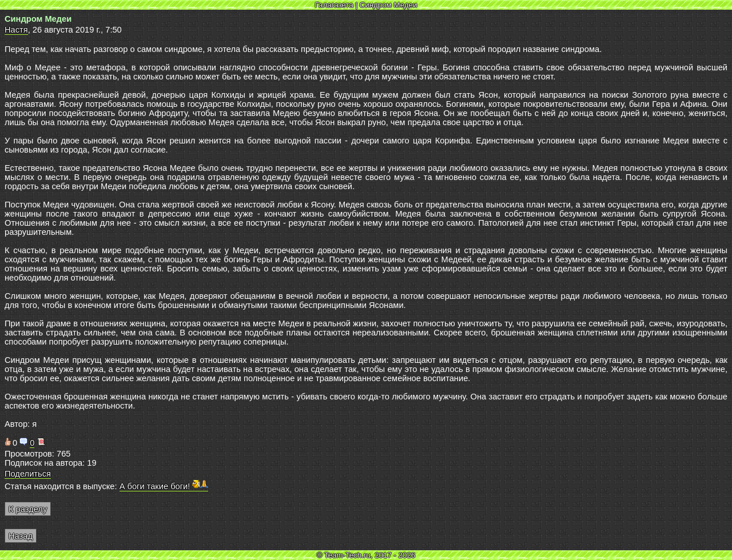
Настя (16, 30)
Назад (21, 536)
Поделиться (28, 474)
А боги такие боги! (164, 486)
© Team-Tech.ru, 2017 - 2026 (366, 555)
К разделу (28, 509)
